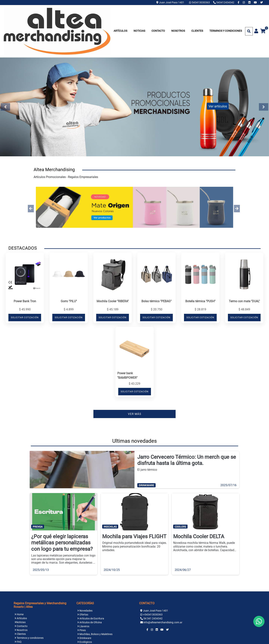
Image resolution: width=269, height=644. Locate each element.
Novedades (85, 611)
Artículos (120, 31)
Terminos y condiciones (226, 31)
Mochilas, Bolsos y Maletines (95, 634)
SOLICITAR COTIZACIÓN (25, 318)
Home (19, 614)
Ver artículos (218, 106)
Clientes (197, 31)
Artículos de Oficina (90, 622)
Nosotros (178, 31)
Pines (82, 630)
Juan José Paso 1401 (170, 2)
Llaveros (83, 626)
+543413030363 (153, 615)
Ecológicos (85, 642)
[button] (31, 209)
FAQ (18, 642)
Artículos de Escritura (91, 618)
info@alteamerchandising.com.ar (163, 622)
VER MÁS (135, 414)
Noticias (139, 31)
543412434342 (224, 2)
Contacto (158, 31)
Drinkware (84, 638)
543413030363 (200, 2)
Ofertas (83, 615)
